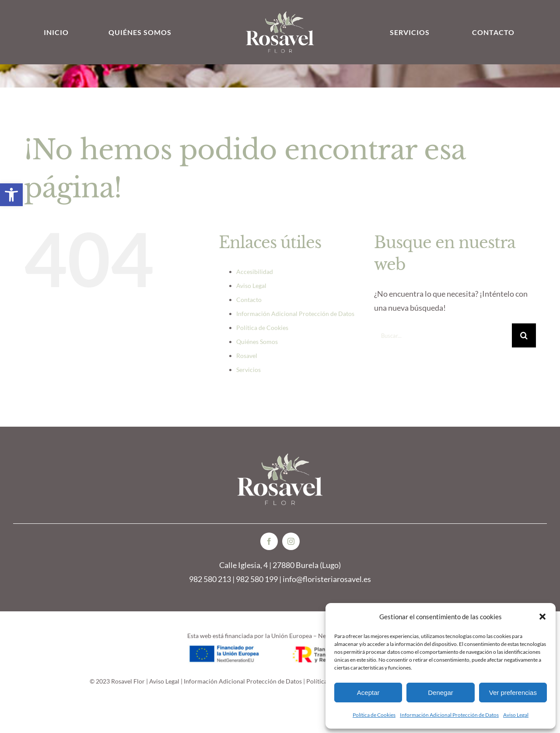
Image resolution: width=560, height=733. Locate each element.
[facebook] (269, 541)
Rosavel (247, 356)
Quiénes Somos (257, 342)
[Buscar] (524, 335)
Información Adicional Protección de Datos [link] (243, 681)
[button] (11, 195)
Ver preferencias (513, 693)
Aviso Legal (516, 715)
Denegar (441, 693)
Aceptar (368, 693)
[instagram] (291, 541)
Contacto (249, 300)
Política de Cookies (374, 715)
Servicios (248, 370)
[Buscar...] (443, 335)
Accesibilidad (255, 272)
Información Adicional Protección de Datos (449, 715)
